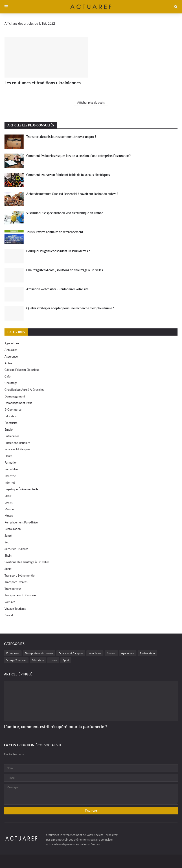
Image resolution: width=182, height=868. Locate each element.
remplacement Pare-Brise (21, 522)
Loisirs (9, 502)
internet (10, 482)
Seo (7, 542)
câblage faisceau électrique (22, 370)
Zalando (9, 615)
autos (8, 363)
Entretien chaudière (17, 443)
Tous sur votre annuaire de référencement (55, 232)
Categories (16, 332)
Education (11, 416)
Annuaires (11, 350)
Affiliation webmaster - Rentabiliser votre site (57, 289)
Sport (8, 569)
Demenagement (15, 396)
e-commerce (13, 410)
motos (9, 516)
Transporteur (13, 589)
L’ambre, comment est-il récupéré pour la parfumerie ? (56, 726)
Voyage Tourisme (15, 609)
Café (8, 376)
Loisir (8, 496)
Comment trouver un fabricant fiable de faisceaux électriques (68, 175)
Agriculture (12, 343)
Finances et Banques (18, 449)
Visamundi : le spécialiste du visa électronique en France (65, 213)
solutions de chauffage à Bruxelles (27, 562)
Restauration (13, 529)
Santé (8, 536)
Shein (8, 556)
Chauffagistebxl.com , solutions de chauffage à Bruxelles (65, 270)
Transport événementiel (20, 575)
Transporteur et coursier (20, 595)
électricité (11, 423)
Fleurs (8, 456)
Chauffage (11, 383)
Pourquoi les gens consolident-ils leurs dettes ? (58, 251)
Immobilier (11, 469)
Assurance (11, 356)
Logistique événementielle (21, 489)
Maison (9, 509)
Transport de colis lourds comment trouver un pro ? (61, 137)
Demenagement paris (18, 403)
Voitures (10, 602)
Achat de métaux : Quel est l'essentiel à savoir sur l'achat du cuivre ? (72, 194)
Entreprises (12, 436)
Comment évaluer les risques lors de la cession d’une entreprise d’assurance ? (78, 156)
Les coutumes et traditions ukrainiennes (43, 83)
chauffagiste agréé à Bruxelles (24, 390)
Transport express (16, 582)
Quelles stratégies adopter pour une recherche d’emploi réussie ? (70, 308)
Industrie (10, 476)
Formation (11, 462)
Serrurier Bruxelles (16, 549)
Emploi (9, 430)
